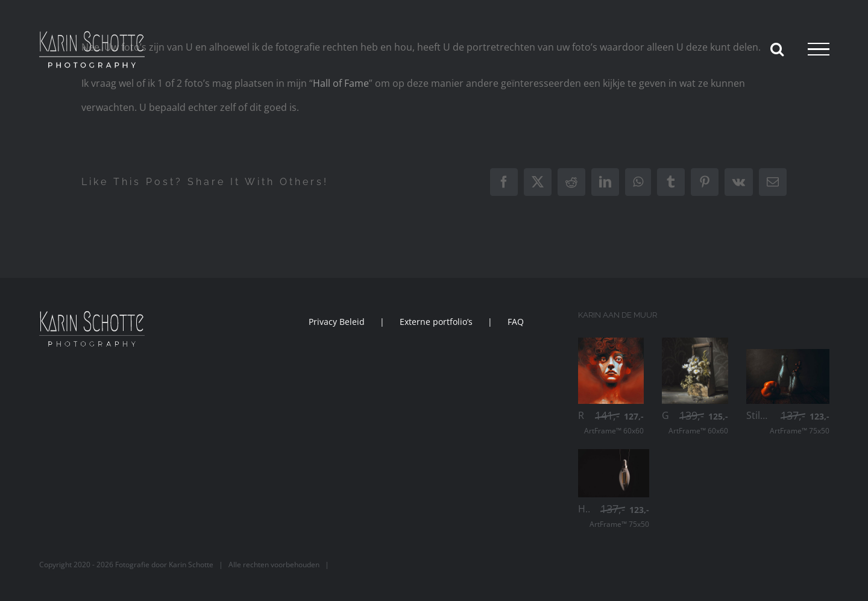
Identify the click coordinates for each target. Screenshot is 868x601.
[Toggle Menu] (819, 49)
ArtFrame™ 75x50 (800, 423)
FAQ (516, 322)
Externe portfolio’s (436, 322)
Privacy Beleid (337, 322)
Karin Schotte (191, 565)
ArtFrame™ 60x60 (614, 423)
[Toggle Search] (777, 49)
